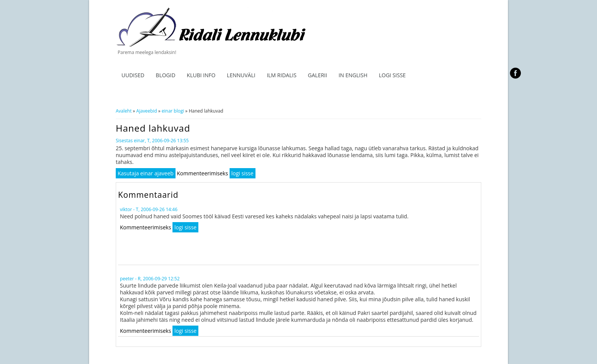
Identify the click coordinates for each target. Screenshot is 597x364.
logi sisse (243, 173)
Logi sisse (392, 75)
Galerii (318, 75)
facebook (515, 73)
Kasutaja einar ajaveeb (146, 173)
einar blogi (173, 111)
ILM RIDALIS (282, 75)
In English (353, 75)
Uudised (133, 75)
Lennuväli (241, 75)
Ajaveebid (147, 111)
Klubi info (201, 75)
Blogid (166, 75)
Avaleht (124, 111)
